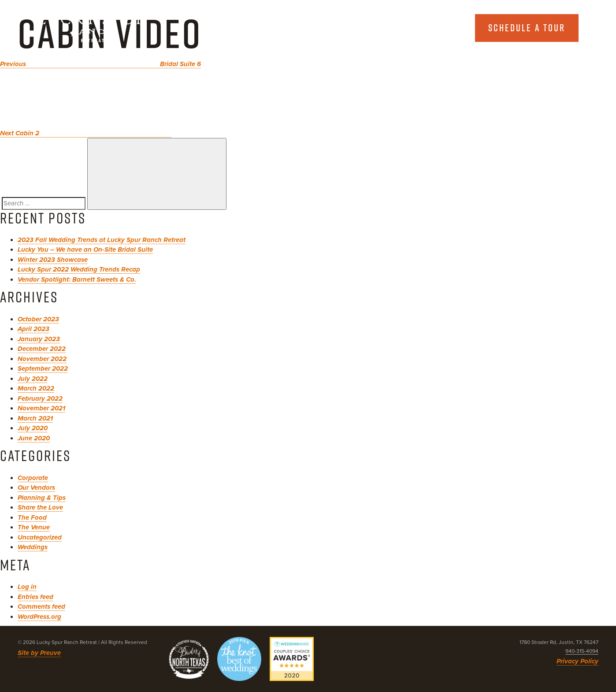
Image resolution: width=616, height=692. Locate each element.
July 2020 (33, 428)
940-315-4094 (582, 651)
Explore (425, 28)
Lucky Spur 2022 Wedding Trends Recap (79, 269)
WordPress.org (39, 617)
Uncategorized (40, 537)
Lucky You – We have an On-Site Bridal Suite (85, 249)
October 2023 (38, 319)
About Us (344, 28)
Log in (27, 587)
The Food (32, 517)
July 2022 (33, 379)
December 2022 (42, 349)
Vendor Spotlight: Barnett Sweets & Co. (77, 279)
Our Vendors (36, 487)
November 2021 (41, 408)
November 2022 (42, 359)
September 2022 (43, 368)
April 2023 (33, 329)
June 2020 (34, 438)
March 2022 (36, 388)
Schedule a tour (527, 28)
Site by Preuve (39, 653)
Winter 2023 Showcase (53, 260)
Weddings (33, 547)
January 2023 (39, 339)
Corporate (33, 478)
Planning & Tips (42, 498)
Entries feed (35, 597)
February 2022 (40, 398)
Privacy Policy (577, 661)
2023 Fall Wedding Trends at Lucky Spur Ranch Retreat (102, 240)
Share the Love (40, 507)
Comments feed (41, 606)
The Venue (34, 527)
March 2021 (35, 418)
